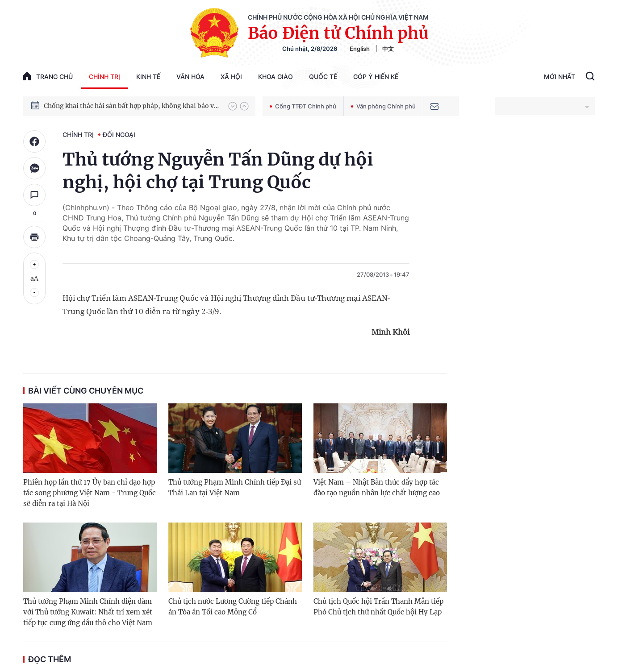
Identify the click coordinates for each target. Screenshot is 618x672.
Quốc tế (323, 77)
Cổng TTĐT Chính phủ (303, 106)
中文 (388, 49)
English (360, 49)
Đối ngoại (119, 135)
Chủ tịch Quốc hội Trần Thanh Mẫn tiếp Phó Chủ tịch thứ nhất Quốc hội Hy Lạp (378, 607)
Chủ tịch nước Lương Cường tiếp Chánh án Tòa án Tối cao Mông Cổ (233, 607)
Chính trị (104, 77)
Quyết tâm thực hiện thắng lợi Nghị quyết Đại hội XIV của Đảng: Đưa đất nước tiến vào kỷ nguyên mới (132, 100)
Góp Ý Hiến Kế (376, 77)
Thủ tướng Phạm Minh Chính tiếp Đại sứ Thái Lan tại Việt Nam (235, 487)
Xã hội (231, 77)
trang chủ (48, 76)
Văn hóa (190, 77)
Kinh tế (148, 77)
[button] (233, 106)
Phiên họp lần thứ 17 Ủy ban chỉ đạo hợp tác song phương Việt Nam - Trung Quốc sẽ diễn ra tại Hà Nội (90, 493)
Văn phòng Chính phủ (383, 106)
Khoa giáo (276, 77)
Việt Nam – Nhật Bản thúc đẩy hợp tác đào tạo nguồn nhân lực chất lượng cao (377, 487)
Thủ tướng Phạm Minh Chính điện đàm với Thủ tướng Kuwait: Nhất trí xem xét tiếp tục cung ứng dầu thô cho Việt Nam (88, 612)
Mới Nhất (560, 77)
